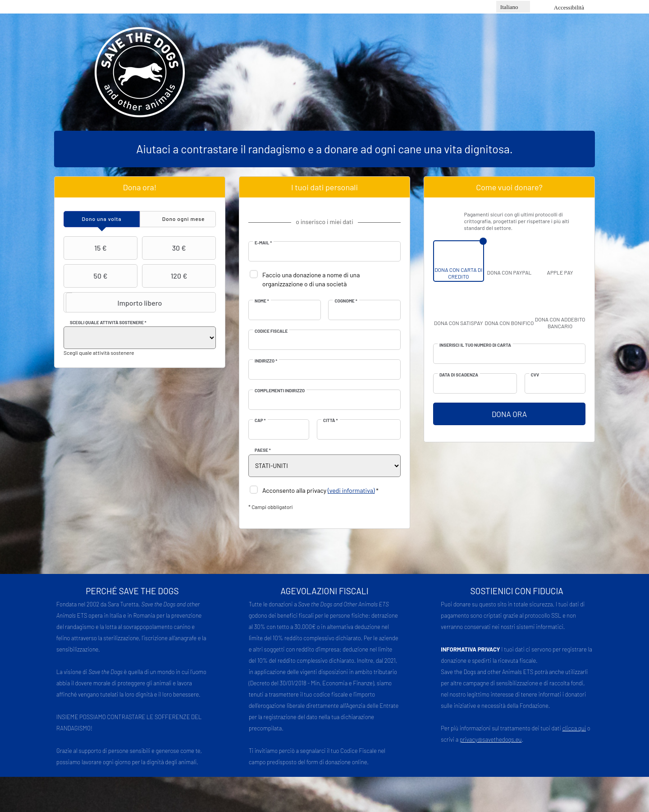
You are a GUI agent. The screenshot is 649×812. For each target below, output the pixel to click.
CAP (260, 420)
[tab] (102, 219)
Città (330, 420)
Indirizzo (266, 361)
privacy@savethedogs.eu (491, 739)
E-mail (263, 243)
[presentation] (102, 219)
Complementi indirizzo (280, 390)
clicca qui (574, 728)
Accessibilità (569, 7)
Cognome (346, 301)
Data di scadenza (459, 375)
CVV (535, 375)
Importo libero (114, 303)
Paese (263, 450)
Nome (262, 301)
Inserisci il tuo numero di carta (475, 345)
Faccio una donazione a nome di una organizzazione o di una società (311, 279)
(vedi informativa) (351, 490)
